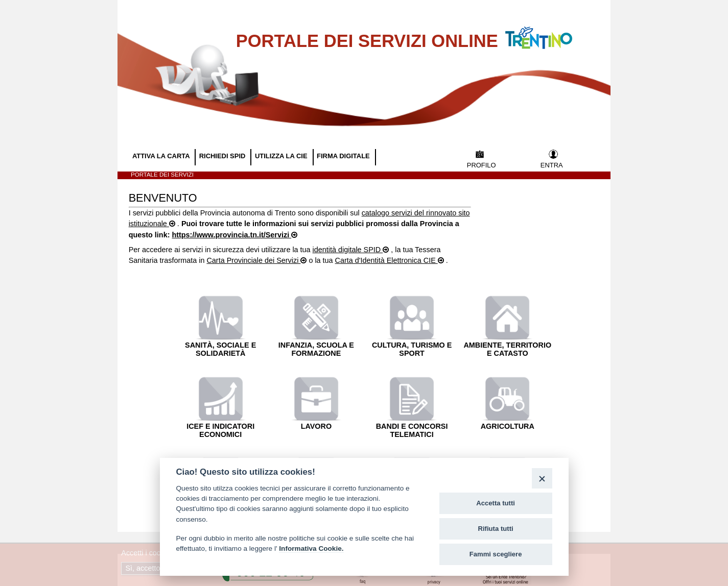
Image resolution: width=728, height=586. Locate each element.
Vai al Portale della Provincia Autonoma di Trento (549, 31)
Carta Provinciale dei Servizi (253, 260)
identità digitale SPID (348, 250)
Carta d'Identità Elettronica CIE (386, 260)
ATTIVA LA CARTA (162, 156)
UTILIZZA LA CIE (282, 156)
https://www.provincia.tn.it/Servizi (231, 235)
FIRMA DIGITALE (344, 156)
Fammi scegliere (496, 554)
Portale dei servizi (162, 175)
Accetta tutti (496, 503)
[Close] (542, 478)
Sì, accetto (144, 568)
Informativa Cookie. (311, 548)
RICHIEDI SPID (223, 156)
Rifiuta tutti (496, 529)
